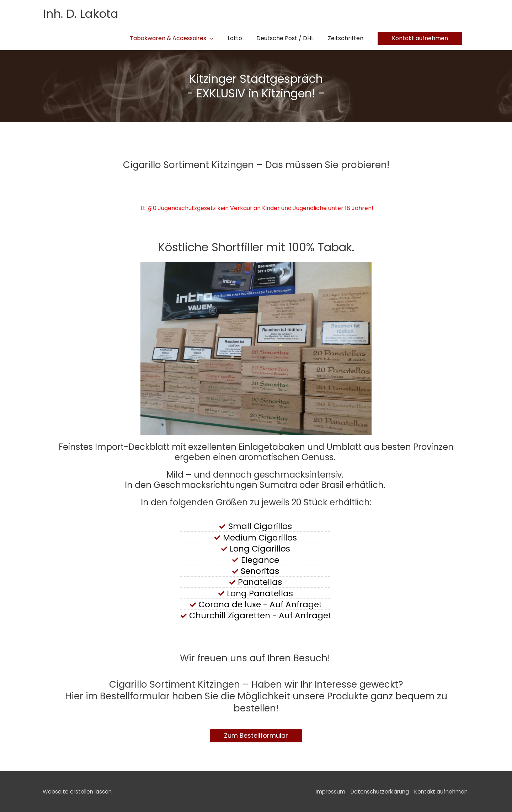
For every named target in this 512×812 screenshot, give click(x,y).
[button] (420, 38)
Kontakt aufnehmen (441, 791)
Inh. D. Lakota (83, 13)
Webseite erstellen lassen (79, 791)
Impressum (323, 791)
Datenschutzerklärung (376, 791)
